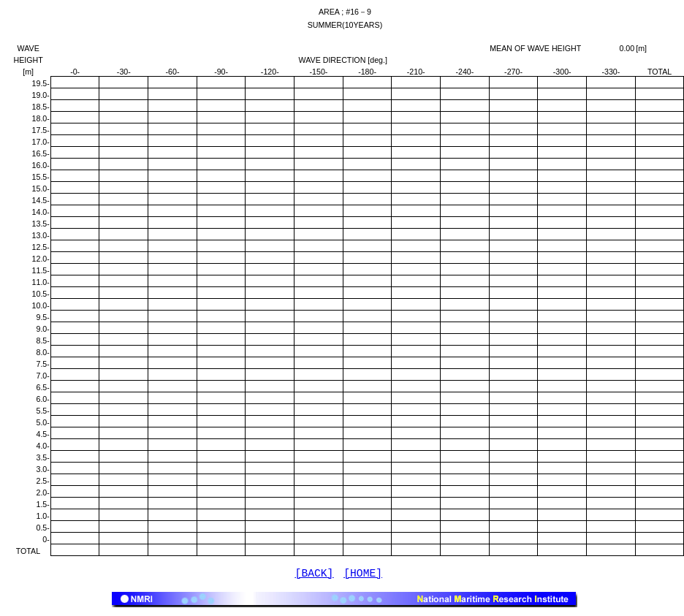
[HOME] (363, 575)
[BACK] (315, 575)
